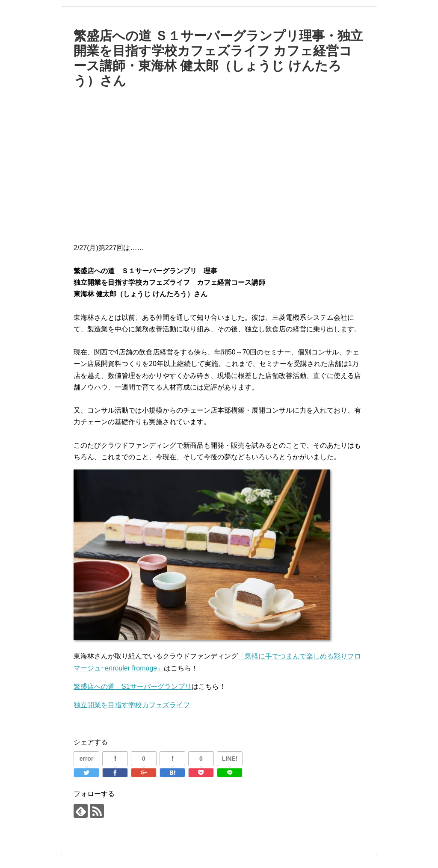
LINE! (230, 759)
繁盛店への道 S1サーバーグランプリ (133, 686)
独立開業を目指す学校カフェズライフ (132, 705)
